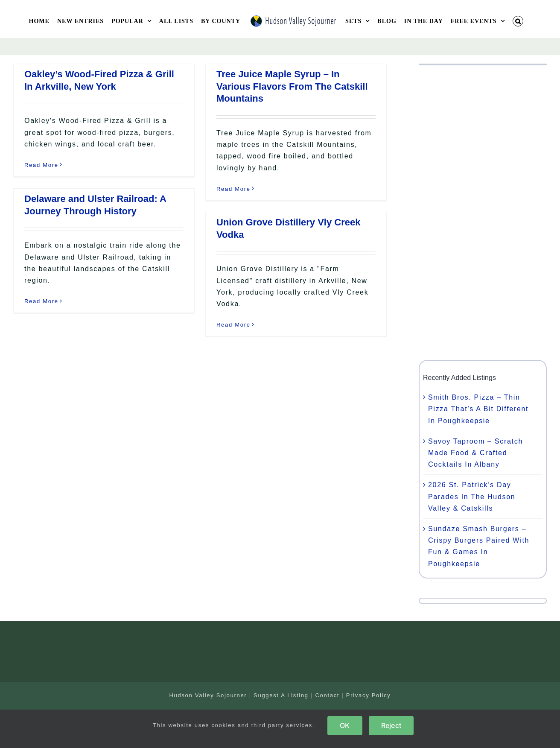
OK (345, 725)
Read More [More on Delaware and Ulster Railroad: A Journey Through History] (41, 301)
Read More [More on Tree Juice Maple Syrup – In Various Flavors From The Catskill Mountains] (233, 189)
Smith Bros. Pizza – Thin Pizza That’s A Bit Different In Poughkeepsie (478, 409)
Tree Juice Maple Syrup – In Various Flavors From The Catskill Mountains (292, 86)
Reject (391, 725)
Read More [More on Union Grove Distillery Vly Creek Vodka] (233, 325)
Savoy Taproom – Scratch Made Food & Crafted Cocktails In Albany (475, 453)
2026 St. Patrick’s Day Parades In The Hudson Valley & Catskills (472, 496)
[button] (518, 21)
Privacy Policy (369, 695)
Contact (327, 695)
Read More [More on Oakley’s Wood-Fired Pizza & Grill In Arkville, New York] (41, 165)
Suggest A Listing (281, 695)
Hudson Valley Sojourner (208, 695)
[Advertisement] (483, 213)
